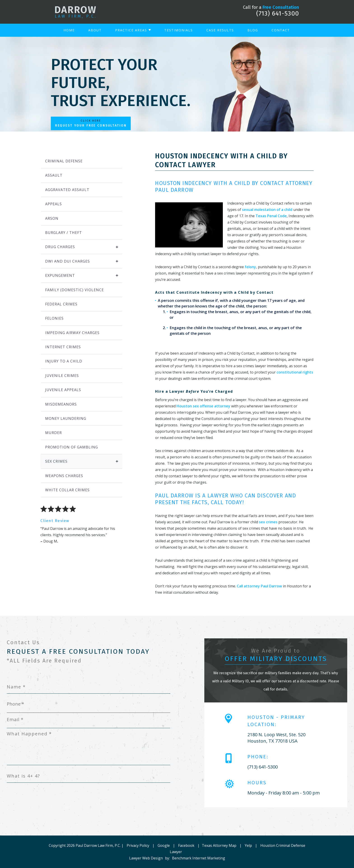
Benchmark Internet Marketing (199, 858)
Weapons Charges (64, 476)
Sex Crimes (84, 461)
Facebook (186, 845)
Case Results (220, 30)
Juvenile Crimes (62, 376)
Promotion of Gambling (72, 447)
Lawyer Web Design (146, 858)
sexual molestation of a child (267, 210)
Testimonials (179, 30)
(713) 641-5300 (278, 14)
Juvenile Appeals (63, 390)
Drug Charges (84, 247)
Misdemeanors (61, 404)
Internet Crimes (63, 347)
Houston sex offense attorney (203, 406)
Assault (54, 175)
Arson (52, 218)
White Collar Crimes (67, 490)
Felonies (54, 318)
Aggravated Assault (67, 190)
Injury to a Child (64, 361)
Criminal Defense (64, 161)
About (95, 30)
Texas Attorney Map (219, 845)
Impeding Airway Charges (72, 333)
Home (69, 30)
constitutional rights (295, 372)
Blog (253, 30)
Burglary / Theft (64, 233)
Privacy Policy (138, 845)
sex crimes (268, 522)
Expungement (84, 275)
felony (250, 267)
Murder (54, 433)
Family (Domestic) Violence (75, 290)
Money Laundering (66, 418)
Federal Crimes (61, 304)
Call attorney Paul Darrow (259, 586)
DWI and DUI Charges (84, 261)
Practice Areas (131, 30)
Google (164, 845)
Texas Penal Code (271, 216)
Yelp (248, 845)
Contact (281, 30)
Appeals (54, 204)
